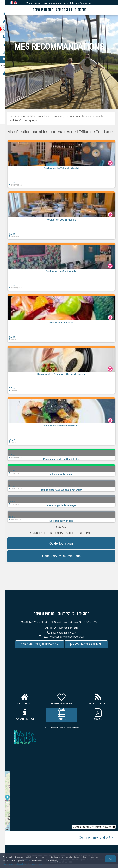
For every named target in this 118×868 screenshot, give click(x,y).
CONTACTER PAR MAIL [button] (88, 649)
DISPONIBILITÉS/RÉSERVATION (42, 649)
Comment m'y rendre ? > (96, 842)
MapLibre (107, 831)
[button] (64, 168)
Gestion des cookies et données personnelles (23, 864)
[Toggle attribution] (114, 831)
